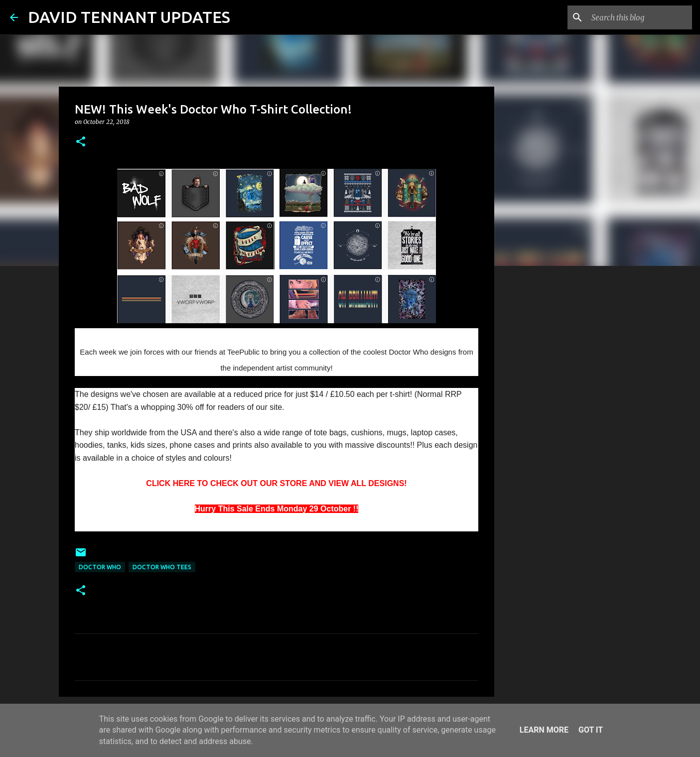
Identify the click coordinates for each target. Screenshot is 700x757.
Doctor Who (100, 567)
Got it (591, 730)
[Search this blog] (640, 17)
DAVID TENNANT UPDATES (129, 17)
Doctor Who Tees (162, 567)
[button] (81, 142)
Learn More (544, 730)
